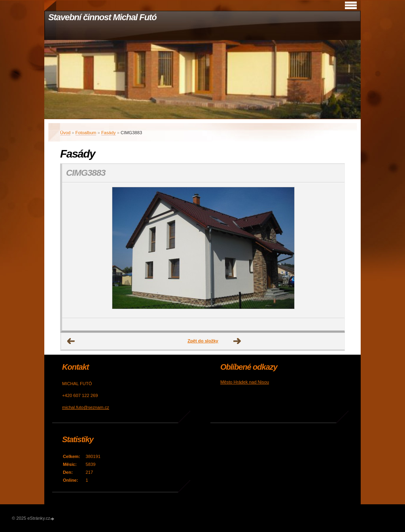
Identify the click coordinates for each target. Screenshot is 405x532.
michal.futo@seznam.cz (86, 407)
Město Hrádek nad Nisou (245, 382)
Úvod (65, 133)
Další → (237, 341)
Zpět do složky (203, 341)
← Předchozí (71, 341)
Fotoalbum (86, 133)
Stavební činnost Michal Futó (102, 17)
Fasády (109, 133)
